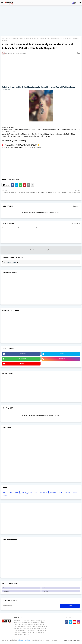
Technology (53, 492)
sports (61, 492)
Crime (10, 492)
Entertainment (44, 492)
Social (5, 492)
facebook (23, 354)
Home (3, 39)
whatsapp (23, 359)
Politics (17, 492)
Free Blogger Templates (49, 640)
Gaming (75, 492)
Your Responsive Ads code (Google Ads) (41, 250)
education (68, 492)
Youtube (45, 591)
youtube (23, 363)
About (70, 640)
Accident (23, 492)
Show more (76, 206)
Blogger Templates (24, 640)
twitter (62, 354)
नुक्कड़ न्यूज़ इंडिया (11, 262)
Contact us (76, 640)
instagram (62, 359)
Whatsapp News (12, 39)
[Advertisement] (41, 21)
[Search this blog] (31, 606)
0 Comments (76, 223)
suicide (5, 495)
